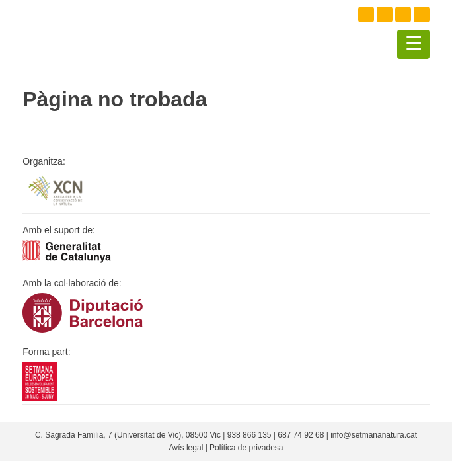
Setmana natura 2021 (89, 33)
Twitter (385, 15)
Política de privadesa (246, 448)
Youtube (422, 15)
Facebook (366, 15)
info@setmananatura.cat (374, 435)
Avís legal (186, 448)
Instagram (403, 15)
